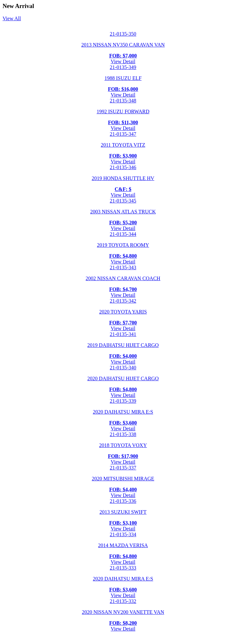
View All (12, 18)
